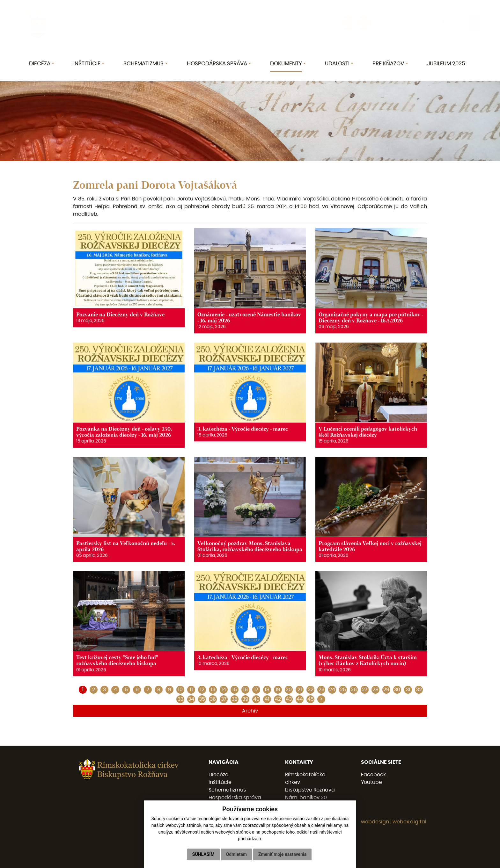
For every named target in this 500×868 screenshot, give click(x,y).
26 (354, 690)
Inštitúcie (220, 782)
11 (191, 690)
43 (289, 699)
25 (343, 690)
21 (300, 690)
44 (300, 699)
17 (256, 690)
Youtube (371, 782)
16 (245, 690)
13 (213, 690)
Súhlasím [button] (203, 854)
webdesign (375, 822)
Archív (250, 711)
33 (180, 699)
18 (267, 690)
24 (332, 690)
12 (202, 690)
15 (235, 690)
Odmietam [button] (236, 854)
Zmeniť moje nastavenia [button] (282, 854)
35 (202, 699)
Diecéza (219, 775)
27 (365, 690)
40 (256, 699)
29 (386, 690)
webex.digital (409, 822)
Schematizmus (227, 790)
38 (235, 699)
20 (289, 690)
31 (408, 690)
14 (224, 690)
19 (278, 690)
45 (311, 699)
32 (419, 690)
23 (321, 690)
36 (213, 699)
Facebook (373, 775)
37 (224, 699)
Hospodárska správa (235, 798)
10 (180, 690)
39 (245, 699)
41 (267, 699)
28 (375, 690)
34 (191, 699)
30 (397, 690)
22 (311, 690)
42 (278, 699)
